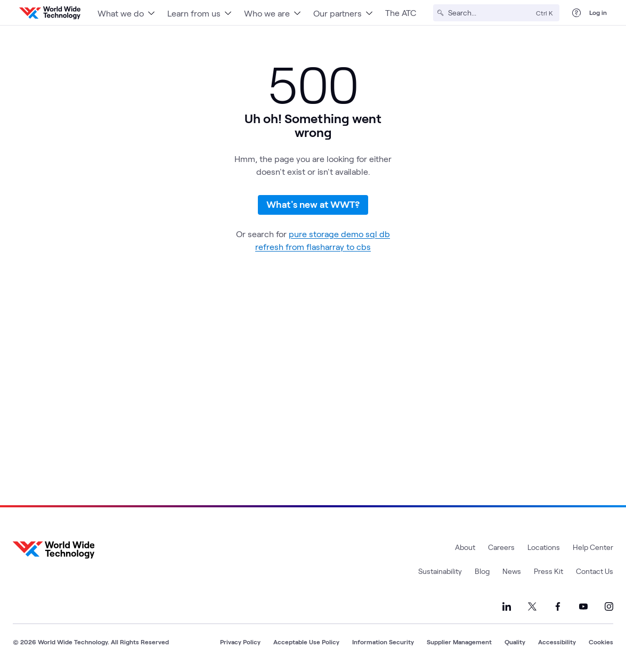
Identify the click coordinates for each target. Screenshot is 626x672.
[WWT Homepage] (50, 13)
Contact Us (595, 571)
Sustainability (440, 571)
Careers (501, 547)
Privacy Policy (240, 642)
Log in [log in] (598, 12)
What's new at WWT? (313, 204)
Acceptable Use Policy (306, 642)
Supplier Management (459, 642)
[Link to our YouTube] (583, 606)
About (465, 547)
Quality (515, 642)
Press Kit (548, 571)
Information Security (383, 642)
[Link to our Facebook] (558, 606)
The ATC (401, 13)
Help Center (593, 547)
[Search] (490, 13)
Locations (544, 547)
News (512, 571)
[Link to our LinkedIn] (507, 606)
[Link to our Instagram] (609, 606)
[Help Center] (576, 13)
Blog (482, 571)
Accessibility (557, 642)
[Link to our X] (532, 606)
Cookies (601, 642)
